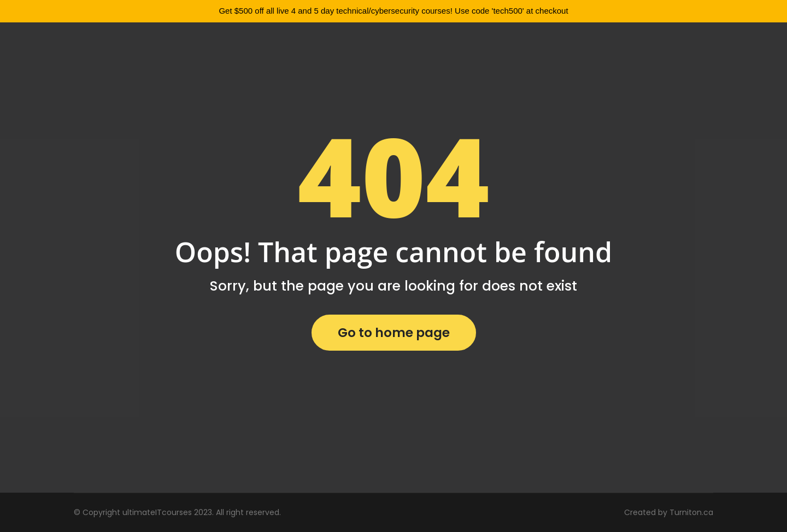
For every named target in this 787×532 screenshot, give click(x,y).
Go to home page (394, 333)
